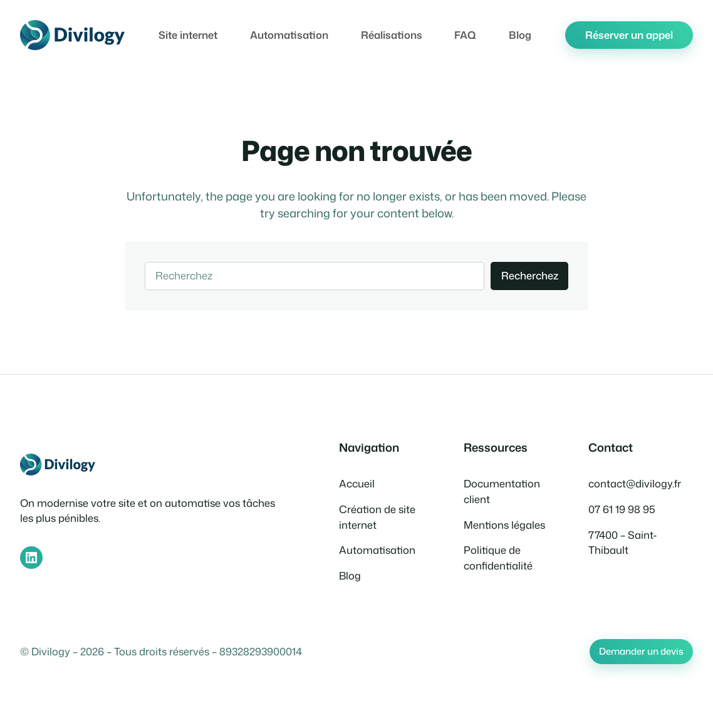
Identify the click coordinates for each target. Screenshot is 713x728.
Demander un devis (641, 651)
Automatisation (377, 550)
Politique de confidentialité (498, 558)
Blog (350, 575)
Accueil (357, 483)
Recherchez (530, 275)
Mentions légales (504, 525)
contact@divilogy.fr (635, 483)
